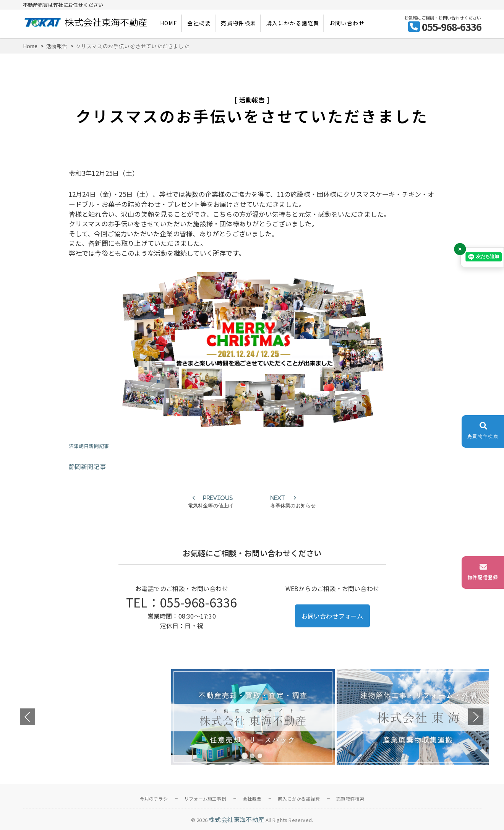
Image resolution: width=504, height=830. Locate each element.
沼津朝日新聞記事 (89, 446)
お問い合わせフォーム (332, 616)
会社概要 (199, 23)
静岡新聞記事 (87, 466)
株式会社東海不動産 (237, 819)
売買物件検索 (238, 23)
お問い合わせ (347, 23)
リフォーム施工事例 (205, 798)
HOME (169, 23)
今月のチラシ (154, 798)
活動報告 (252, 100)
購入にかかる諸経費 (293, 23)
